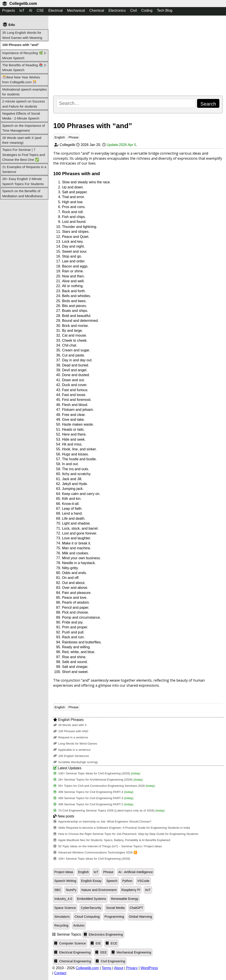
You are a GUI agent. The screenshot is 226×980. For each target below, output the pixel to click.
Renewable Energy (125, 899)
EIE (96, 943)
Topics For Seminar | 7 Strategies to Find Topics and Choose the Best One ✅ (24, 155)
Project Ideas (64, 872)
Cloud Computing (87, 917)
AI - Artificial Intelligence (136, 872)
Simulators (62, 917)
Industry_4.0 (63, 899)
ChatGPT (136, 908)
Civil (134, 10)
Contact (60, 973)
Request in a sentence (71, 737)
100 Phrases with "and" (21, 45)
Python (127, 881)
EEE (101, 952)
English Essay (91, 881)
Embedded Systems (92, 899)
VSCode (143, 881)
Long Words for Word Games (75, 744)
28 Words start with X (70, 725)
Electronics (117, 10)
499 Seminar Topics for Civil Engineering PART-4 (93, 792)
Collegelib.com (23, 4)
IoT (22, 10)
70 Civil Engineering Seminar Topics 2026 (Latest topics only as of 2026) (109, 810)
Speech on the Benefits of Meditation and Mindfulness (22, 193)
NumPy (71, 890)
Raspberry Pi (131, 890)
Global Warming (140, 917)
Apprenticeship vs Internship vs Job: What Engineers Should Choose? (102, 822)
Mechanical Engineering (131, 952)
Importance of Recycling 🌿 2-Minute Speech (24, 55)
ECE (111, 943)
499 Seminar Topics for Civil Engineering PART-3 (93, 798)
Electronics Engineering (103, 935)
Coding (147, 10)
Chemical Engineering (73, 961)
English (60, 137)
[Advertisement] (138, 55)
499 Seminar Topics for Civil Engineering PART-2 (93, 804)
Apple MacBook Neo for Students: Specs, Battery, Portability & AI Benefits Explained (112, 840)
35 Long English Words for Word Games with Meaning (22, 35)
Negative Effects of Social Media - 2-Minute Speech (21, 116)
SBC (58, 890)
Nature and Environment (99, 890)
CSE (40, 10)
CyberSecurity (91, 908)
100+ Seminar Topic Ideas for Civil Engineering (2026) (97, 773)
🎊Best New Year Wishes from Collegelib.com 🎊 (21, 80)
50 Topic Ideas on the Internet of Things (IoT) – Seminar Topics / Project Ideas (108, 846)
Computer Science (70, 943)
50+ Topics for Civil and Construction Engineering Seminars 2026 (104, 786)
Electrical (56, 10)
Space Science (65, 908)
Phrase (73, 137)
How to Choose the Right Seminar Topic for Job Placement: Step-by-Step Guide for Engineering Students (126, 834)
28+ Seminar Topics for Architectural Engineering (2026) (98, 780)
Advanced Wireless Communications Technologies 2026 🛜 (95, 852)
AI (31, 10)
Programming (114, 917)
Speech (112, 881)
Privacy (132, 968)
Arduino (79, 925)
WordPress (149, 968)
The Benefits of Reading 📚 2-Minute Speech (24, 67)
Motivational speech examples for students (24, 92)
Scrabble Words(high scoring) (76, 762)
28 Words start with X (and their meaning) (22, 140)
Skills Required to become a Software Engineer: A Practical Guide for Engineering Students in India (122, 828)
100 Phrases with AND (71, 731)
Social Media (115, 908)
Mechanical (76, 10)
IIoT (148, 890)
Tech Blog (165, 10)
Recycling (61, 925)
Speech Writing (65, 881)
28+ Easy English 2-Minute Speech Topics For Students (23, 181)
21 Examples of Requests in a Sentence (24, 169)
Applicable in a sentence (72, 750)
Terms (107, 968)
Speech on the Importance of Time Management (24, 128)
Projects (9, 10)
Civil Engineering (110, 961)
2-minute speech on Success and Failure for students (24, 104)
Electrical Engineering (72, 952)
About (119, 968)
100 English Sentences (71, 756)
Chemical (97, 10)
